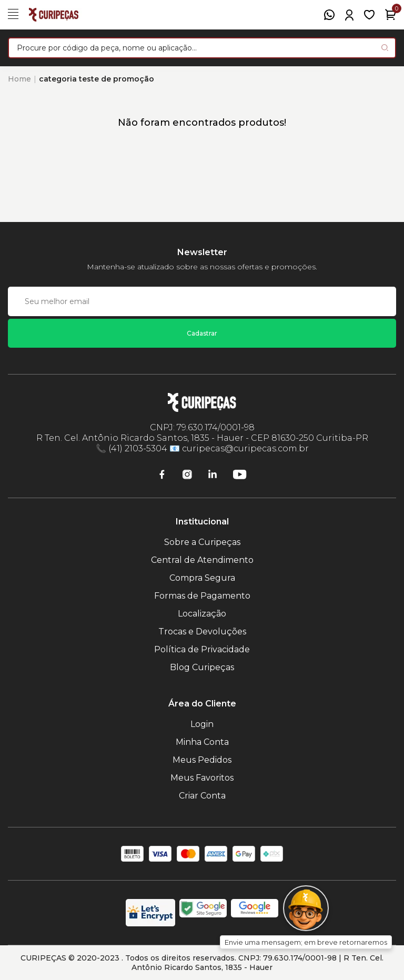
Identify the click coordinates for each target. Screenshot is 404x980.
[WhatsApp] (329, 15)
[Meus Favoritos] (369, 15)
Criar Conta (202, 796)
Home (19, 79)
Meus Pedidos (202, 760)
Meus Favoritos (202, 778)
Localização (202, 614)
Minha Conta (202, 742)
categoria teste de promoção (97, 79)
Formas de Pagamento (202, 596)
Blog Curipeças (202, 667)
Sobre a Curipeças (202, 542)
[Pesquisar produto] (385, 48)
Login (202, 724)
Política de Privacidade (202, 649)
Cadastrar (202, 333)
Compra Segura (202, 578)
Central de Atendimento (202, 560)
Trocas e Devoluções (202, 632)
